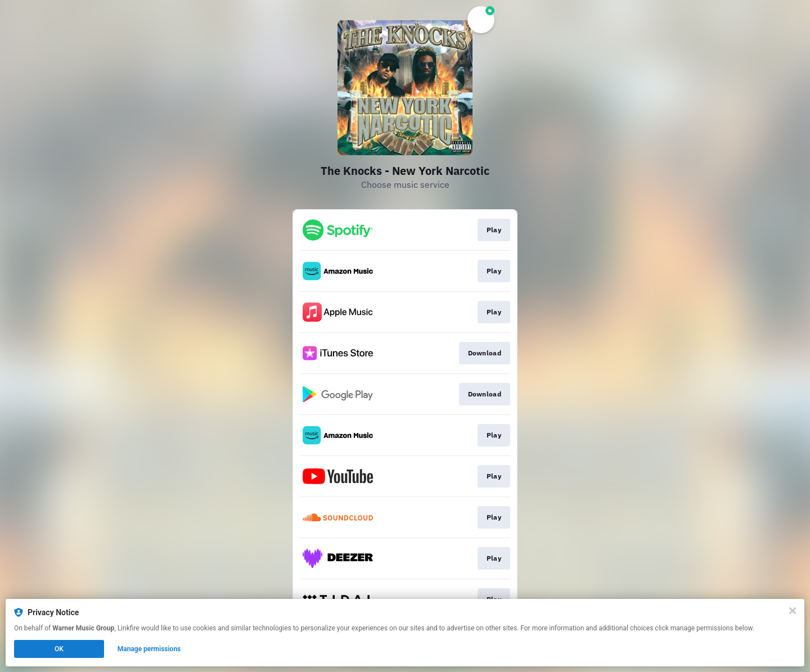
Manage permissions (149, 649)
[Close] (793, 611)
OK (59, 649)
